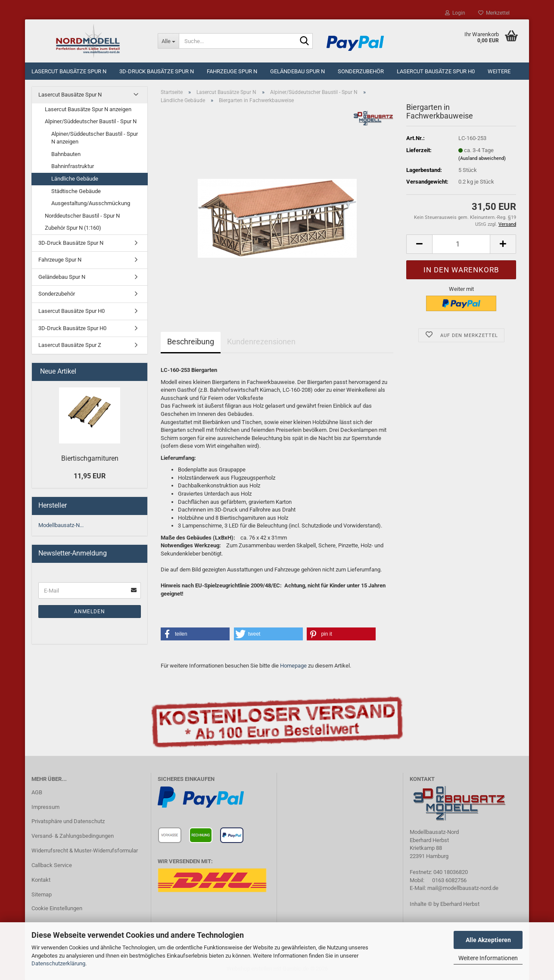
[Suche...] (168, 41)
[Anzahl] (461, 244)
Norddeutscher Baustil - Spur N (82, 216)
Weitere (499, 71)
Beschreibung (191, 342)
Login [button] (455, 13)
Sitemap (42, 894)
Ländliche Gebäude (75, 179)
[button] (419, 244)
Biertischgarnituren (90, 458)
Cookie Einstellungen (57, 908)
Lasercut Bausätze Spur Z (70, 345)
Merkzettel (494, 13)
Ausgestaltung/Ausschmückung (91, 203)
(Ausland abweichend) (482, 158)
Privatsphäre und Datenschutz (68, 821)
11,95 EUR (90, 476)
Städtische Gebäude (76, 191)
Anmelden (90, 612)
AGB (37, 792)
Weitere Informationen (488, 958)
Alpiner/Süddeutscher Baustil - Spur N (91, 121)
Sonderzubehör (361, 71)
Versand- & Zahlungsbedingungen (73, 836)
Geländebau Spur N (297, 71)
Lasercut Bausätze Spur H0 (436, 71)
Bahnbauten (66, 154)
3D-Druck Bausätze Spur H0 (72, 328)
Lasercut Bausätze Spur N (69, 71)
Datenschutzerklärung (58, 963)
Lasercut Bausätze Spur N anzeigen (88, 109)
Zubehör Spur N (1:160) (73, 228)
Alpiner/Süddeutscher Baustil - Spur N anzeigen (95, 138)
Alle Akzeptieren (488, 940)
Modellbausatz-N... (61, 525)
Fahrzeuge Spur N (232, 71)
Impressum (45, 807)
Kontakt (41, 880)
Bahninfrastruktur (73, 166)
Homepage (293, 666)
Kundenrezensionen (261, 342)
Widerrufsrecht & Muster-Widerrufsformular (85, 850)
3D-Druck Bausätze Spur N (157, 71)
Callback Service (52, 865)
